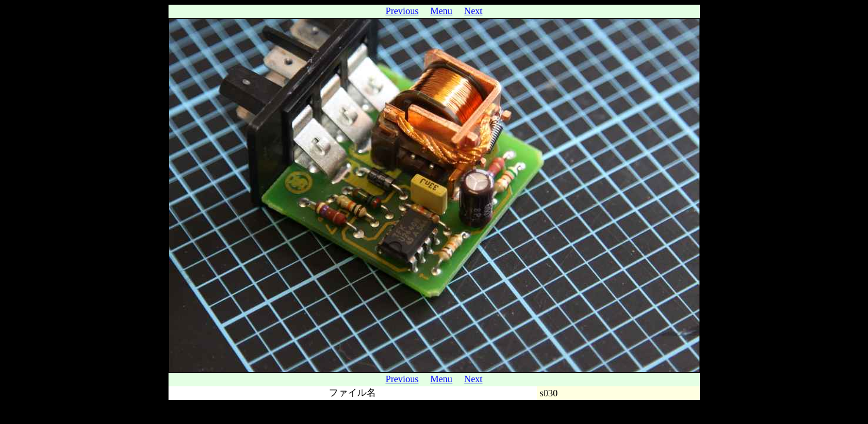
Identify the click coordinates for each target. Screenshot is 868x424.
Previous (402, 11)
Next (473, 11)
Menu (441, 11)
